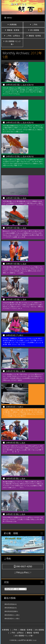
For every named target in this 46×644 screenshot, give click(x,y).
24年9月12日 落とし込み (16, 299)
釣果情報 (13, 25)
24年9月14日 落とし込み (16, 228)
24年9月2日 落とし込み (16, 478)
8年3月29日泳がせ (11, 608)
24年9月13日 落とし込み (16, 264)
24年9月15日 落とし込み (16, 192)
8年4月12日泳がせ (11, 604)
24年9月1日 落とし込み (16, 514)
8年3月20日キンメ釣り (12, 615)
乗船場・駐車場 (13, 30)
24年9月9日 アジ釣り (15, 335)
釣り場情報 (35, 30)
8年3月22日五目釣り (11, 611)
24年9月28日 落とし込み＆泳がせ (20, 85)
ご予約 (35, 25)
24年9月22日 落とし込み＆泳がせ (20, 120)
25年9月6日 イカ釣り (19, 407)
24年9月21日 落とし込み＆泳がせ (20, 156)
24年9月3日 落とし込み (16, 443)
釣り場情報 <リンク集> (24, 636)
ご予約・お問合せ (13, 36)
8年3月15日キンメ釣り (12, 619)
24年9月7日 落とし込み (16, 371)
